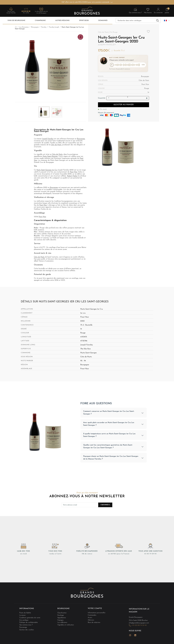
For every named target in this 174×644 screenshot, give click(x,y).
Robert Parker (72, 176)
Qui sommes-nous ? (26, 624)
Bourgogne (81, 139)
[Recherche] (138, 20)
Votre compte (95, 609)
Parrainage (23, 626)
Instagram (130, 634)
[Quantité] (128, 98)
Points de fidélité (25, 613)
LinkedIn (135, 634)
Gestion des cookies (27, 628)
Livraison (23, 615)
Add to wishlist (148, 33)
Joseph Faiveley (107, 45)
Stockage (61, 615)
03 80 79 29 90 (11, 13)
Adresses (91, 620)
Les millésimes (62, 622)
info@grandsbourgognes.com (139, 623)
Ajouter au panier (124, 105)
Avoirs (90, 617)
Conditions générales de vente (30, 617)
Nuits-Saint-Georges (50, 156)
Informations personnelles (97, 613)
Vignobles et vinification (66, 624)
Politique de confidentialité (29, 622)
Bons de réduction (94, 622)
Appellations (62, 617)
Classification (62, 613)
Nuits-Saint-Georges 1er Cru (47, 170)
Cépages (61, 620)
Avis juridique (24, 620)
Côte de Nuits (56, 145)
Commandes (92, 615)
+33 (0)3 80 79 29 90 (140, 625)
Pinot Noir (74, 172)
